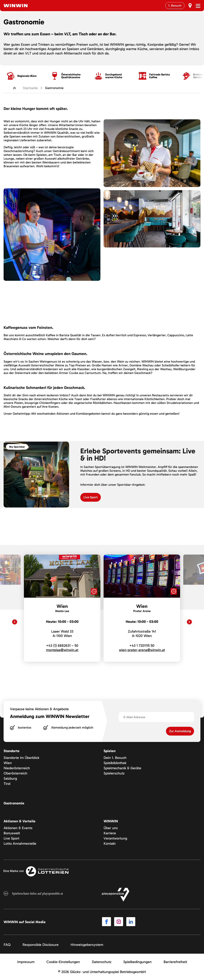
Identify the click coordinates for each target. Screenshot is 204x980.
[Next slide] (189, 622)
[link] (62, 608)
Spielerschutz (114, 773)
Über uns (111, 828)
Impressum (26, 962)
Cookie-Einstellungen (63, 962)
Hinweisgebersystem (87, 945)
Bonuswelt (12, 833)
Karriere (110, 833)
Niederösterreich (17, 768)
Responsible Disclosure (41, 945)
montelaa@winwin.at (62, 650)
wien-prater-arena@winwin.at (142, 650)
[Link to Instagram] (119, 922)
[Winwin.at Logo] (16, 6)
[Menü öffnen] (198, 6)
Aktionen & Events (18, 828)
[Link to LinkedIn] (131, 922)
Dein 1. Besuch (115, 758)
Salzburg (10, 778)
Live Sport (11, 838)
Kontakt (110, 844)
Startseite (26, 88)
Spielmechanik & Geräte (122, 768)
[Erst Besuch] (190, 6)
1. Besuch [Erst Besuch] (175, 5)
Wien (8, 763)
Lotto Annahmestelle (20, 844)
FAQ (7, 945)
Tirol (7, 784)
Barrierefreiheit (175, 962)
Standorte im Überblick (21, 758)
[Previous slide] (15, 622)
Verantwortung (115, 838)
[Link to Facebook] (106, 922)
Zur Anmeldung (180, 731)
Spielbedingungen (137, 962)
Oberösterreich (15, 773)
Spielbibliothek (115, 763)
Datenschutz (102, 962)
